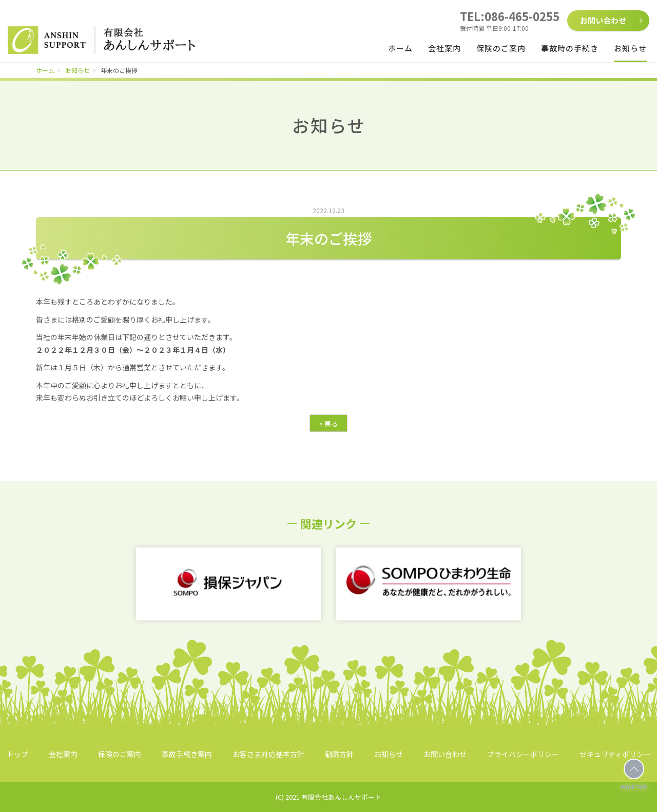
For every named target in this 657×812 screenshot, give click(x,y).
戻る (328, 423)
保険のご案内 (501, 48)
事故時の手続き (570, 48)
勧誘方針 (339, 754)
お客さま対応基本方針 (268, 754)
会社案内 (445, 48)
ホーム (400, 48)
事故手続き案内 (187, 754)
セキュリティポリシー (615, 754)
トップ (17, 754)
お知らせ (630, 48)
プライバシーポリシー (523, 754)
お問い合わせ (603, 20)
